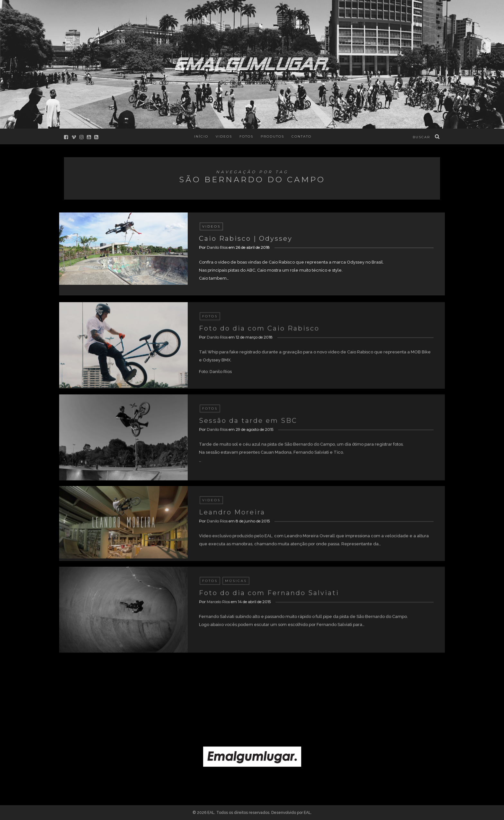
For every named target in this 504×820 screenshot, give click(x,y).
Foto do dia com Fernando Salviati (269, 595)
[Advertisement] (252, 693)
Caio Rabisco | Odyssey (246, 239)
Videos (224, 136)
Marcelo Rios (218, 604)
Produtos (272, 136)
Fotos (246, 136)
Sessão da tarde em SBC (248, 423)
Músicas (236, 583)
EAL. (308, 813)
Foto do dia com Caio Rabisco (259, 331)
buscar (421, 137)
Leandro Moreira (232, 515)
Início (201, 136)
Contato (301, 136)
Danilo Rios (217, 247)
